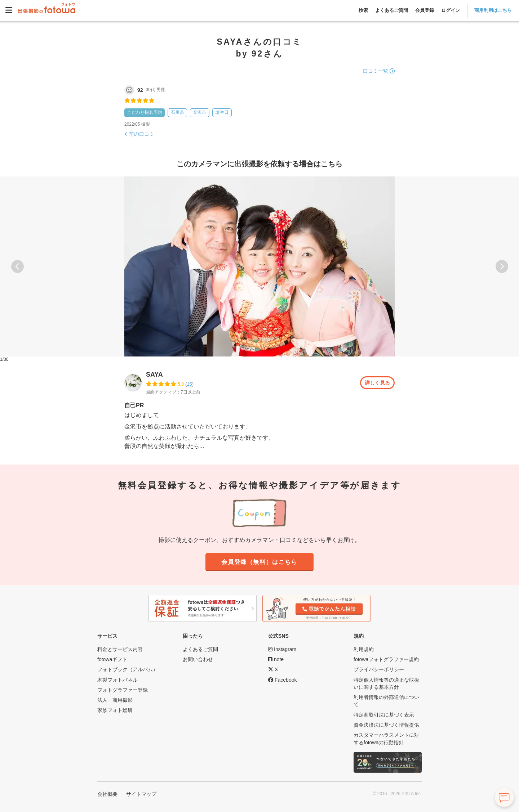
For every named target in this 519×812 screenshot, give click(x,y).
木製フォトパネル (117, 680)
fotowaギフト (112, 659)
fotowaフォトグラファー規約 (386, 659)
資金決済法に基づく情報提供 (386, 725)
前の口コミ (142, 134)
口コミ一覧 (376, 71)
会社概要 (107, 794)
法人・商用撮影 (115, 700)
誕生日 (222, 112)
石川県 (177, 112)
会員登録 (425, 10)
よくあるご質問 (392, 10)
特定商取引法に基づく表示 (384, 715)
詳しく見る (376, 383)
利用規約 (364, 649)
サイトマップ (141, 794)
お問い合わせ (198, 659)
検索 (363, 10)
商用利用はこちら (493, 10)
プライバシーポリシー (379, 669)
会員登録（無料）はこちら (259, 562)
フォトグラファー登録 (123, 690)
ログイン (451, 10)
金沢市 (200, 112)
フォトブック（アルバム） (128, 669)
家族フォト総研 (115, 710)
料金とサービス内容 (120, 649)
